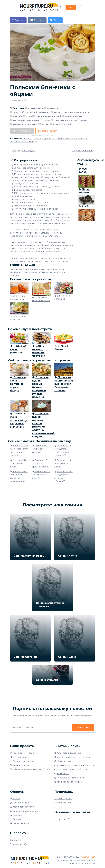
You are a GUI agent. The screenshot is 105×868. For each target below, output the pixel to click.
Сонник (15, 819)
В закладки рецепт (47, 131)
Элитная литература (22, 761)
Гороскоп (16, 815)
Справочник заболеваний (25, 811)
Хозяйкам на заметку (22, 807)
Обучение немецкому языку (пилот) (30, 769)
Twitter (55, 20)
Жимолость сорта (66, 761)
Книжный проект (20, 765)
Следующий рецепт (82, 151)
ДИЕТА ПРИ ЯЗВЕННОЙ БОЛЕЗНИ (75, 769)
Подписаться (83, 727)
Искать (15, 799)
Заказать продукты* (22, 131)
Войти (71, 7)
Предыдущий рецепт (24, 151)
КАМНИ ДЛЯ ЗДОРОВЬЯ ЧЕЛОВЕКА (76, 765)
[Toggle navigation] (81, 5)
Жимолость (63, 774)
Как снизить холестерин (69, 782)
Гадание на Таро (20, 823)
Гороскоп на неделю (22, 753)
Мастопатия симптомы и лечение (74, 757)
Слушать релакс (20, 757)
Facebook (18, 20)
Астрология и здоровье (69, 753)
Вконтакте (37, 20)
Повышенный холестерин (70, 778)
